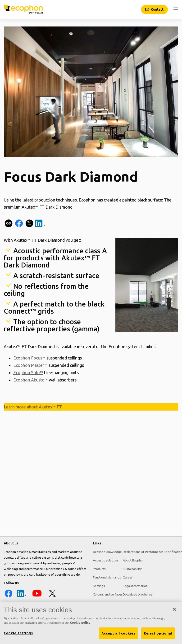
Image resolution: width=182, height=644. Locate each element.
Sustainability (132, 569)
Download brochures (138, 594)
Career (128, 577)
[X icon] (52, 597)
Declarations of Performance (143, 552)
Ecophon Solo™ (28, 372)
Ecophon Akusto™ (31, 379)
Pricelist (128, 603)
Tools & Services (105, 603)
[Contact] (154, 9)
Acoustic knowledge (107, 552)
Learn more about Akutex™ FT (33, 406)
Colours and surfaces (108, 594)
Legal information (135, 586)
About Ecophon (134, 560)
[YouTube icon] (37, 597)
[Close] (174, 611)
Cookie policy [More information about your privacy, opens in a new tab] (80, 624)
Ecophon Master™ (30, 365)
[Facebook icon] (9, 597)
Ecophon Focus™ (29, 358)
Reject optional (158, 635)
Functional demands (107, 577)
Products (99, 569)
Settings (99, 586)
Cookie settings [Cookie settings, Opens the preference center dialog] (18, 635)
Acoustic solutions (106, 560)
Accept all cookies (118, 635)
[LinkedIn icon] (22, 597)
